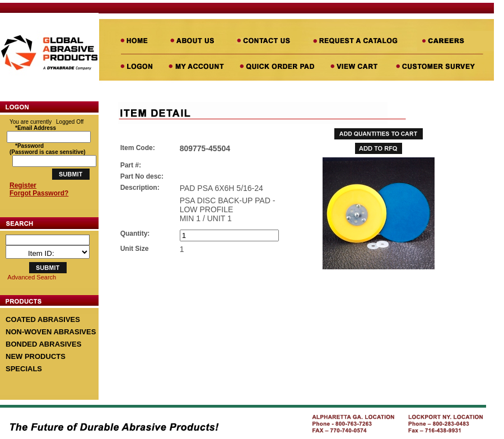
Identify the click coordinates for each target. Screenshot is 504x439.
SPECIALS (24, 369)
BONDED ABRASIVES (43, 344)
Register (23, 185)
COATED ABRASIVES (43, 319)
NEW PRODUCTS (36, 356)
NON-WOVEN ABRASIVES (51, 332)
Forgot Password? (39, 193)
